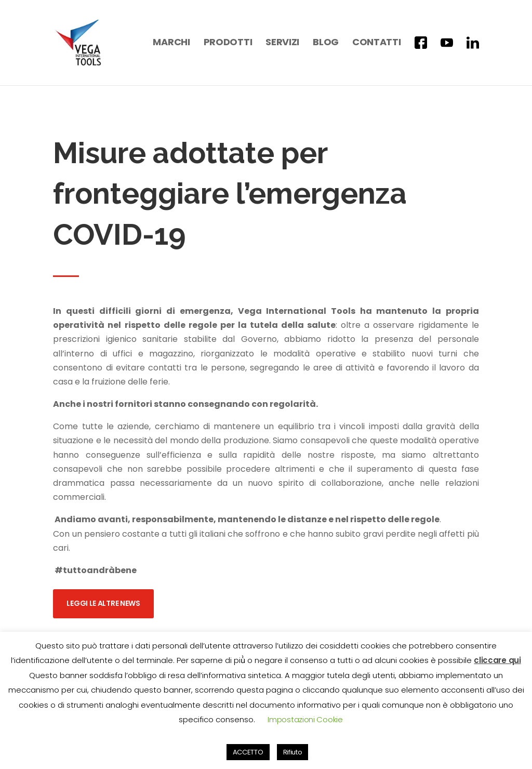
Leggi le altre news (103, 594)
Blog (326, 43)
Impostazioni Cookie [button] (305, 719)
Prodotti (228, 43)
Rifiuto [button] (293, 752)
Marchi (171, 43)
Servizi (282, 43)
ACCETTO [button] (248, 752)
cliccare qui (497, 660)
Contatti (377, 43)
